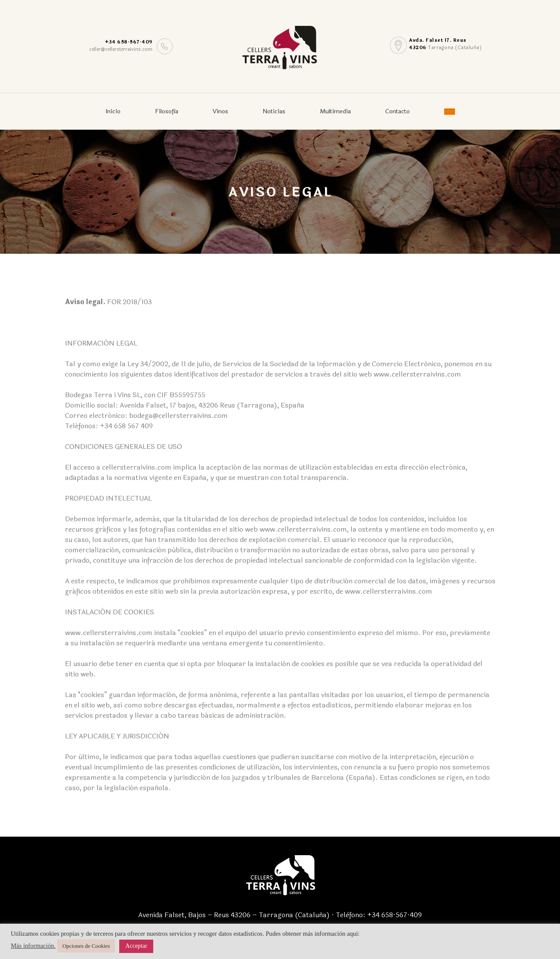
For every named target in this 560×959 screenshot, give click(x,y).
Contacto (398, 111)
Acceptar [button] (136, 946)
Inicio (113, 111)
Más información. (33, 946)
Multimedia (335, 111)
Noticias (274, 111)
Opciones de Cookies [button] (86, 946)
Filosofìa (167, 111)
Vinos (220, 111)
